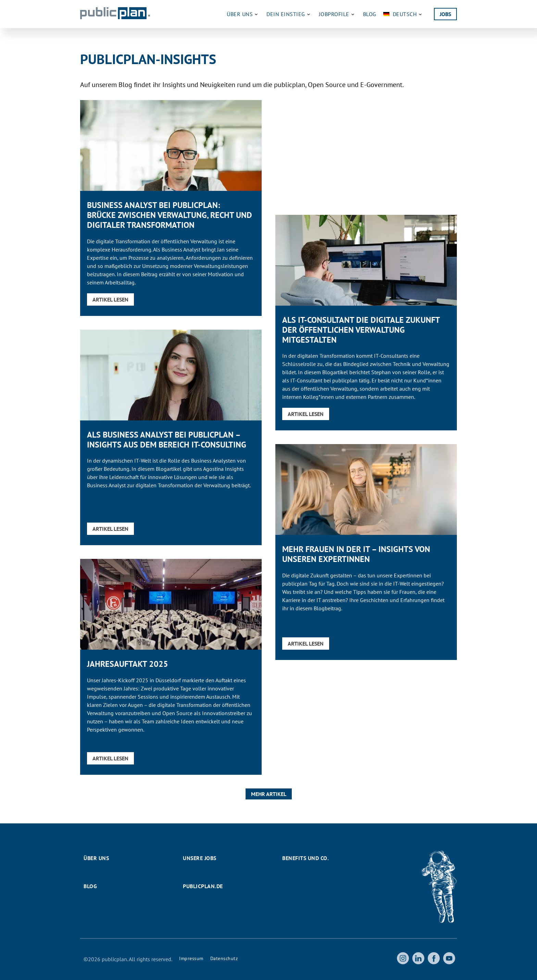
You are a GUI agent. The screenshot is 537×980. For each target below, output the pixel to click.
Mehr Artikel (269, 794)
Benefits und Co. (305, 858)
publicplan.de (203, 886)
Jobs (445, 14)
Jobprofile (338, 14)
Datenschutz (224, 958)
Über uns (243, 14)
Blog (370, 14)
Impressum (191, 958)
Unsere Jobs (200, 858)
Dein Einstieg (289, 14)
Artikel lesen (110, 299)
